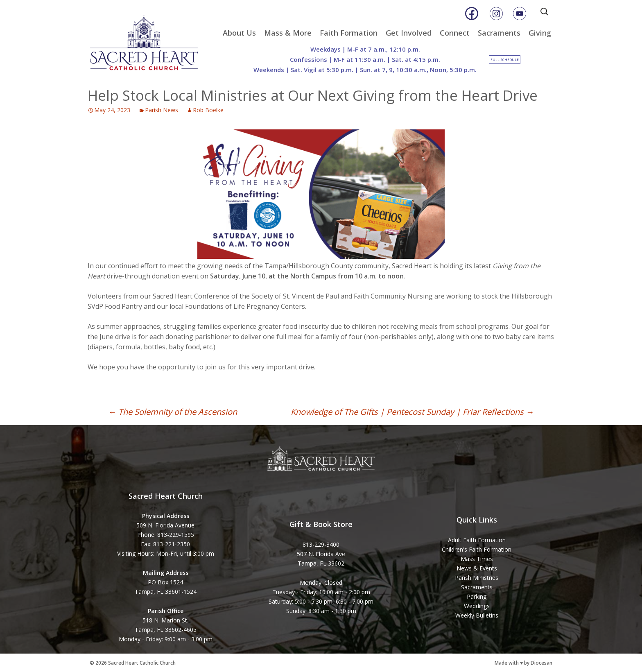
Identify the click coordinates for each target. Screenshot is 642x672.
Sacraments (499, 33)
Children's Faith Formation (477, 549)
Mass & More (288, 33)
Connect (455, 33)
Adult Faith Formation (477, 540)
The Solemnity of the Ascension (173, 412)
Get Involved (409, 33)
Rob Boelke (208, 110)
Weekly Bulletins (477, 615)
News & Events (477, 568)
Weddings (477, 606)
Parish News (162, 110)
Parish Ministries (477, 578)
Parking (477, 596)
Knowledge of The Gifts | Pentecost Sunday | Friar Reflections (412, 412)
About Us (239, 33)
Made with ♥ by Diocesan (523, 663)
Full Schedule (505, 60)
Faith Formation (349, 33)
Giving (540, 33)
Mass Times (477, 559)
